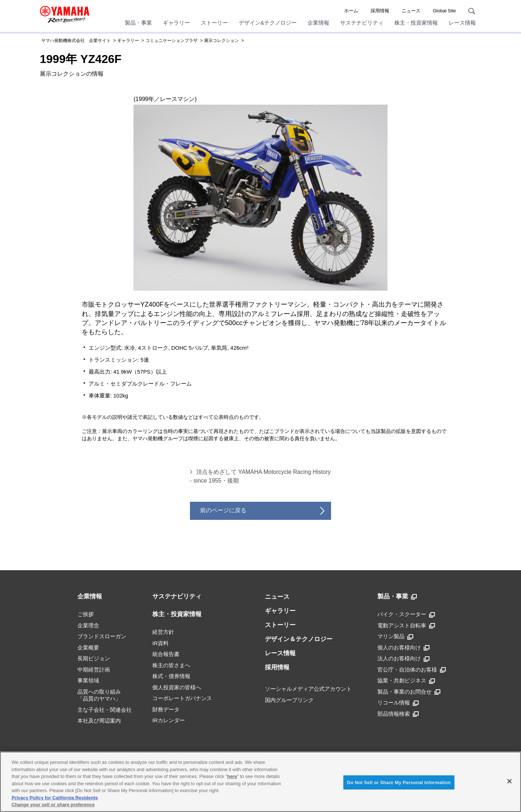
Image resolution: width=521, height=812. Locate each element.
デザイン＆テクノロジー (299, 639)
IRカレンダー (169, 720)
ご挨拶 (86, 614)
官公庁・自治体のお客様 (412, 670)
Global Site (444, 11)
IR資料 (160, 643)
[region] (260, 782)
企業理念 (88, 625)
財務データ (166, 709)
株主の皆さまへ (171, 665)
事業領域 (88, 680)
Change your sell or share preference (53, 805)
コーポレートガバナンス (182, 698)
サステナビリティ (362, 23)
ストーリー (214, 23)
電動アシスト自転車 (406, 626)
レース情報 (462, 23)
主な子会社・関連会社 (105, 710)
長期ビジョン (94, 658)
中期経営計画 (94, 670)
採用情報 (380, 11)
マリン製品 (395, 636)
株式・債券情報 (171, 676)
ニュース (411, 11)
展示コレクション (221, 41)
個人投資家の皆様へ (177, 687)
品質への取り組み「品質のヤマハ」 (99, 695)
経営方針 (163, 632)
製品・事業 (138, 23)
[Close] (509, 781)
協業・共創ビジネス (406, 681)
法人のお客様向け (403, 659)
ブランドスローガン (102, 636)
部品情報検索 (398, 714)
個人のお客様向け (403, 648)
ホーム (351, 11)
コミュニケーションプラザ (171, 41)
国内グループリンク (289, 700)
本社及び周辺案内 (99, 721)
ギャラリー (176, 23)
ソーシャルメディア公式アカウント (308, 689)
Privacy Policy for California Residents (55, 798)
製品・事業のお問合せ (409, 692)
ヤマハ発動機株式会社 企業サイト (76, 41)
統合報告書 (166, 654)
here (232, 776)
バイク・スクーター (406, 614)
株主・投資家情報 (416, 23)
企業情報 (318, 23)
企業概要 (88, 647)
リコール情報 (398, 703)
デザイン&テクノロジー (268, 23)
